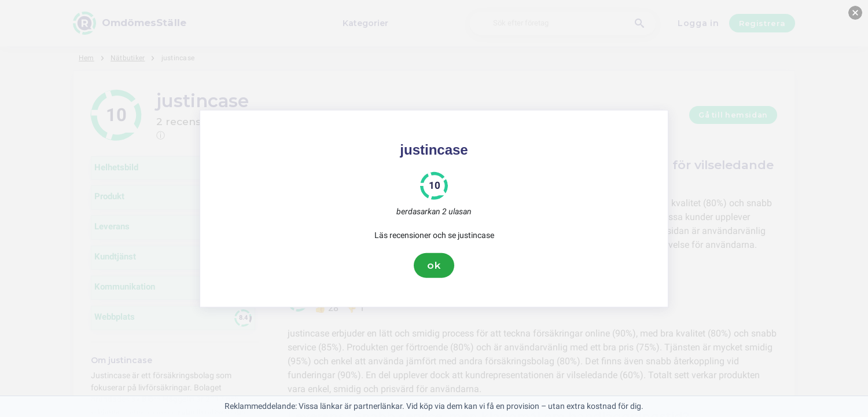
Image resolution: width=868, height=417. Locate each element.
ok (434, 265)
